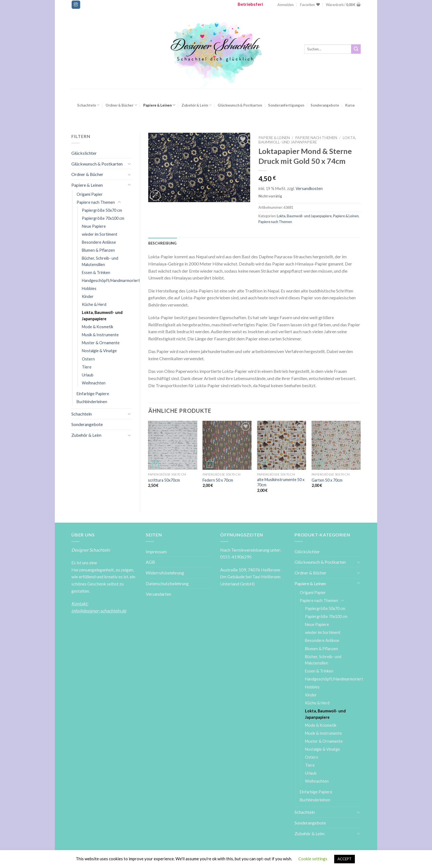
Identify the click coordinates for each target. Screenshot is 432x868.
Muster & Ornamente (101, 343)
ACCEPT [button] (345, 859)
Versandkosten (309, 188)
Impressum (156, 551)
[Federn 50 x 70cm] (227, 445)
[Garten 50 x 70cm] (336, 445)
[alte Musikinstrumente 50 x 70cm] (282, 445)
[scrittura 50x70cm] (172, 445)
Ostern (88, 359)
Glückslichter (84, 153)
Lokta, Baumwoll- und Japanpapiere (102, 316)
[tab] (163, 243)
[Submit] (356, 49)
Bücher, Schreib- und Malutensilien (100, 261)
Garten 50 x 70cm (327, 480)
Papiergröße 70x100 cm (103, 218)
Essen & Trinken (96, 272)
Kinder (88, 296)
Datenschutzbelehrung (167, 583)
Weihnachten (94, 383)
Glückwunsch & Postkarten (240, 105)
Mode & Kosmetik (98, 327)
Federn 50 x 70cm (218, 480)
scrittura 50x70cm (164, 480)
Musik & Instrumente (100, 335)
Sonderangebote (325, 105)
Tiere (87, 367)
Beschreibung (163, 243)
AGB (150, 562)
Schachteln (88, 105)
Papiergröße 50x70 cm (102, 210)
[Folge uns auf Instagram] (76, 5)
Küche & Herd (94, 304)
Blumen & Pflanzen (98, 250)
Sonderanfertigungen (286, 105)
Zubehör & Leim (197, 105)
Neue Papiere (94, 226)
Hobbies (89, 288)
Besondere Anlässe (99, 242)
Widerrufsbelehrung (165, 573)
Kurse (350, 105)
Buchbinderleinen (92, 402)
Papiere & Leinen (159, 105)
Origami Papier (90, 194)
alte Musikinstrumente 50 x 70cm (281, 482)
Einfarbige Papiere (93, 394)
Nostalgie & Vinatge (99, 351)
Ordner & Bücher (121, 105)
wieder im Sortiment (100, 234)
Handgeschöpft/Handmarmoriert (111, 280)
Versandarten (158, 594)
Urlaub (88, 375)
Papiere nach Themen (96, 202)
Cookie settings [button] (313, 859)
